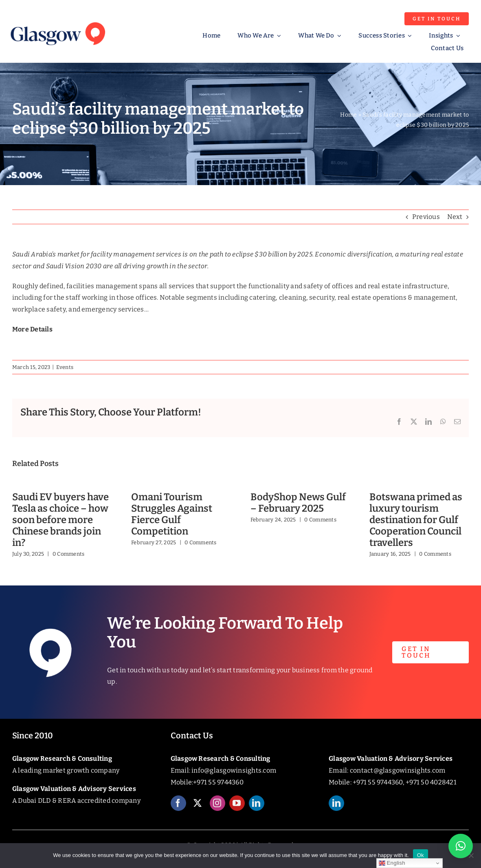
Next (455, 217)
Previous (426, 217)
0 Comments (68, 554)
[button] (461, 846)
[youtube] (237, 809)
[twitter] (198, 809)
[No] (471, 855)
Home (348, 115)
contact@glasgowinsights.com (398, 770)
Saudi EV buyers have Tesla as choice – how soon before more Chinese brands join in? (60, 520)
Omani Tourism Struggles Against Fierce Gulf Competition (172, 514)
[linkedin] (257, 809)
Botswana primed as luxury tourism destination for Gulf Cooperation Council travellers (416, 520)
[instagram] (217, 809)
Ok (421, 855)
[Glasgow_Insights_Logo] (57, 21)
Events (65, 367)
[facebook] (178, 809)
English (392, 863)
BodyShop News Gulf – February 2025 (298, 503)
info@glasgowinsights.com (234, 770)
